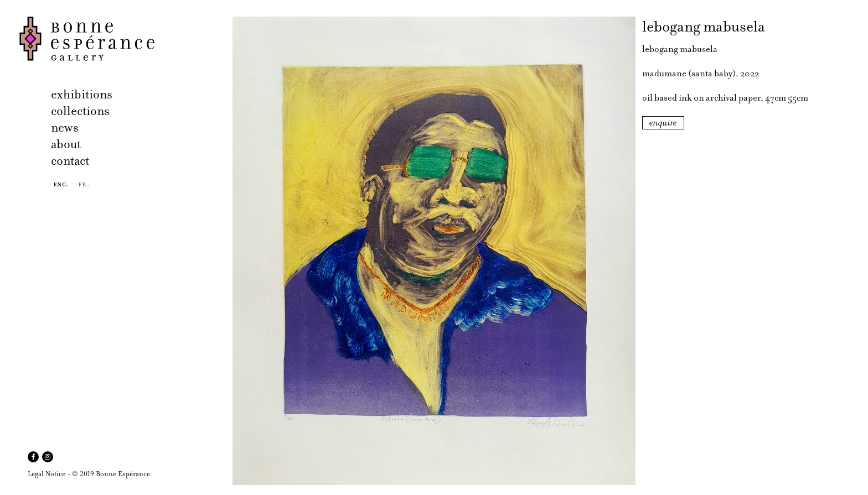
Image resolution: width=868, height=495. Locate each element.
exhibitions (82, 94)
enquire (663, 123)
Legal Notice (46, 474)
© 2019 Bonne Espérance (111, 474)
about (66, 144)
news (65, 127)
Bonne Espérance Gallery (123, 39)
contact (70, 161)
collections (80, 111)
